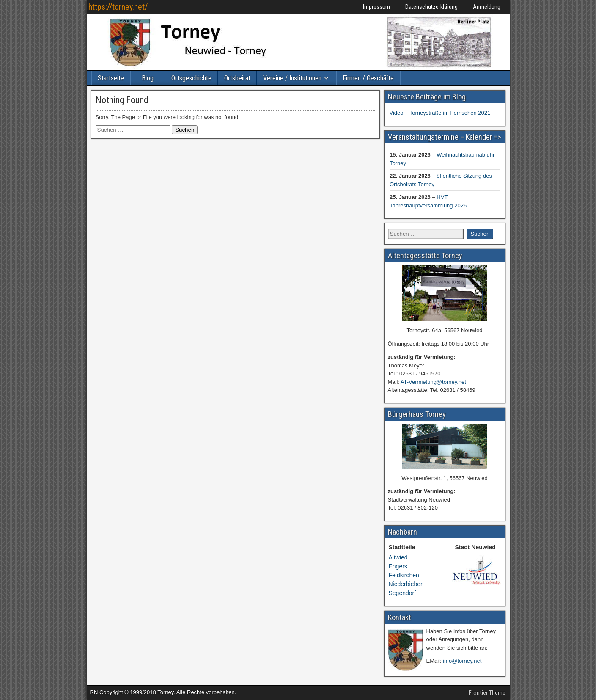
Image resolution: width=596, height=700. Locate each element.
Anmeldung (487, 7)
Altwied (398, 557)
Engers (398, 566)
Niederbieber (406, 584)
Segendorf (402, 593)
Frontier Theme (487, 693)
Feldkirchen (404, 575)
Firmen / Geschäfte (368, 78)
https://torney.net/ (118, 7)
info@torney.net (462, 661)
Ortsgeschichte (191, 78)
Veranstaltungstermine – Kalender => (444, 137)
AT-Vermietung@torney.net (433, 382)
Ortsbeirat (237, 78)
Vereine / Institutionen (292, 78)
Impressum (376, 7)
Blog (148, 78)
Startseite (111, 78)
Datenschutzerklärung (431, 7)
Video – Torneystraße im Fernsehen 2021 (440, 113)
